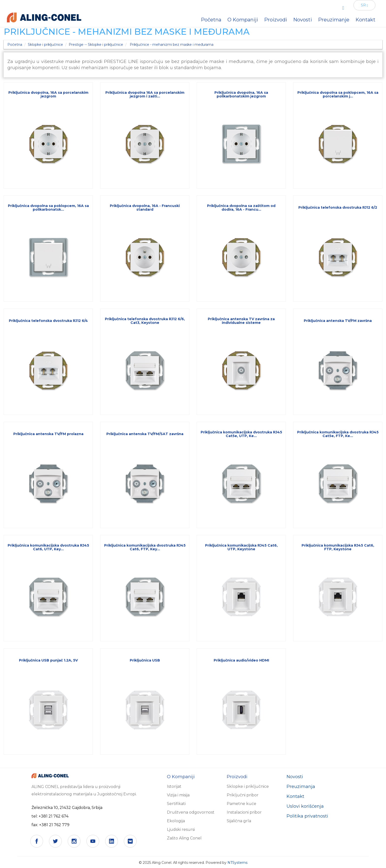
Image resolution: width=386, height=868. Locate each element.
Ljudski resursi (181, 829)
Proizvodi (276, 20)
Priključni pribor (243, 795)
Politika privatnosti (307, 816)
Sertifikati (176, 804)
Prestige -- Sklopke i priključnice (96, 45)
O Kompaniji (243, 20)
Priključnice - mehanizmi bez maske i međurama (172, 45)
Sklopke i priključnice (45, 45)
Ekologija (176, 821)
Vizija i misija (178, 795)
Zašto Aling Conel (184, 838)
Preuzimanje (334, 20)
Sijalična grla (239, 821)
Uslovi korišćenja (305, 806)
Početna (15, 45)
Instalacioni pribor (244, 812)
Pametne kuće (241, 804)
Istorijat (174, 786)
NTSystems (237, 863)
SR (364, 5)
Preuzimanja (301, 787)
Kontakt (295, 796)
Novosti (295, 777)
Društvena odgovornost (191, 812)
